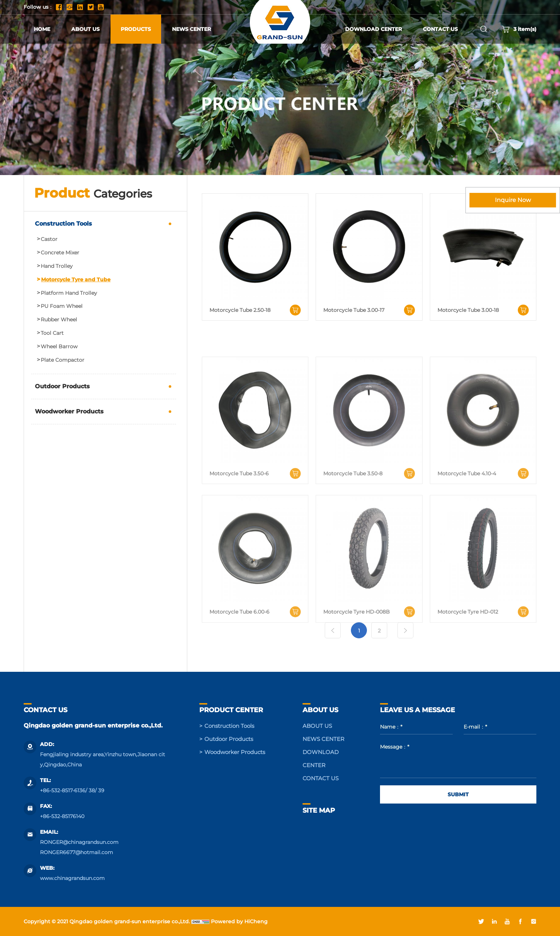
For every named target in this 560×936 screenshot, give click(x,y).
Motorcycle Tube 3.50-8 (353, 520)
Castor (49, 239)
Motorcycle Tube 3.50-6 (239, 520)
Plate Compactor (63, 360)
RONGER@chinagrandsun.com (79, 842)
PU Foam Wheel (62, 306)
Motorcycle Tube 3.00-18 (468, 310)
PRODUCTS (136, 29)
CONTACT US (440, 29)
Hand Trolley (57, 266)
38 (92, 790)
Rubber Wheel (59, 320)
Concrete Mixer (60, 253)
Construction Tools (63, 224)
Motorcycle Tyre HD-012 (468, 659)
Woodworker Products (69, 411)
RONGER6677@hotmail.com (77, 852)
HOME (42, 29)
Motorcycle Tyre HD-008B (357, 659)
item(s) (519, 29)
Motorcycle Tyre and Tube (76, 280)
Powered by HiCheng (239, 921)
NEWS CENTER (191, 29)
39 (101, 790)
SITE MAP (319, 810)
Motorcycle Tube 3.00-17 (354, 310)
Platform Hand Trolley (69, 293)
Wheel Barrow (59, 347)
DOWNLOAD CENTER (373, 29)
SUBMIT (458, 794)
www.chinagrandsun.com (72, 878)
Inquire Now (513, 200)
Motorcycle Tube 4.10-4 (467, 520)
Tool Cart (52, 333)
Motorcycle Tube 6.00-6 (239, 659)
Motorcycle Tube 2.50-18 (240, 310)
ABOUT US (85, 29)
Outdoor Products (62, 386)
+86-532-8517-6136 (63, 790)
